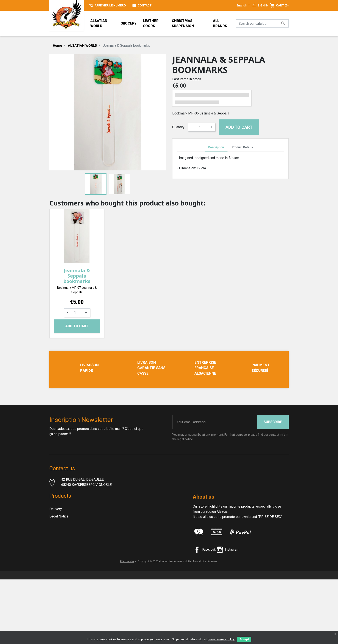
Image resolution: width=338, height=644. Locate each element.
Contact (145, 5)
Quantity (178, 127)
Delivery (56, 537)
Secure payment (62, 567)
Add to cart (239, 127)
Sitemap (56, 596)
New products (60, 581)
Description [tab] (216, 147)
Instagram (232, 580)
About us (56, 559)
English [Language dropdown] (242, 5)
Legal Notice (59, 545)
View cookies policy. (222, 639)
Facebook (209, 580)
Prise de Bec (59, 608)
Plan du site (127, 626)
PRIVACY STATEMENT (66, 574)
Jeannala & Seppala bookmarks (77, 276)
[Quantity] (201, 127)
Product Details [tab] (242, 147)
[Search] (262, 23)
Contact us (57, 589)
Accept (244, 639)
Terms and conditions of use (71, 552)
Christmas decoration (65, 603)
